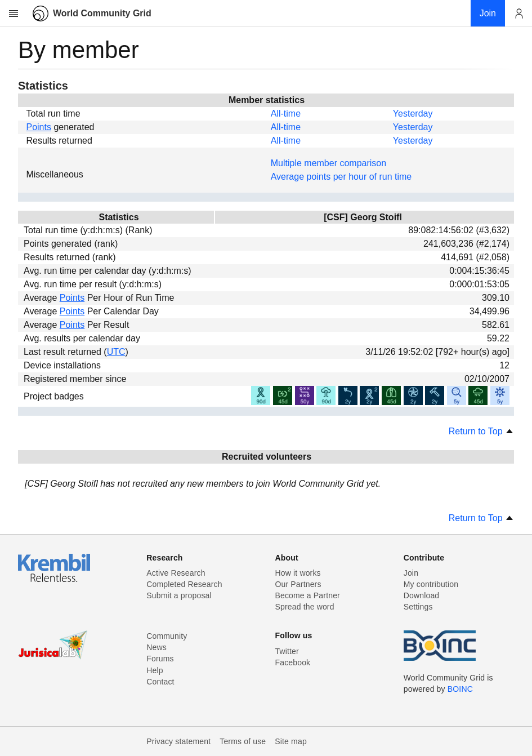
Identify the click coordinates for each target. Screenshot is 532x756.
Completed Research (184, 584)
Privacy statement (178, 741)
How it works (298, 573)
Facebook (293, 662)
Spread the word (305, 607)
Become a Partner (308, 595)
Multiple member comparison (328, 163)
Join (411, 573)
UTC (116, 352)
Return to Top (481, 431)
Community (167, 636)
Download (422, 595)
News (157, 647)
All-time (286, 114)
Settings (418, 607)
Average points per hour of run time (341, 177)
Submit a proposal (179, 595)
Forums (160, 659)
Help (155, 670)
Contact (160, 682)
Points (38, 127)
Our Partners (298, 584)
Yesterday (413, 114)
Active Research (176, 573)
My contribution (431, 584)
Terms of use (243, 741)
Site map (291, 741)
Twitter (287, 651)
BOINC (460, 689)
